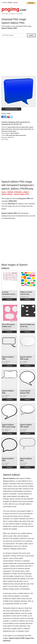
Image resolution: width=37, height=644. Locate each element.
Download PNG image (11, 109)
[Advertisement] (18, 57)
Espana (16, 2)
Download (9, 299)
